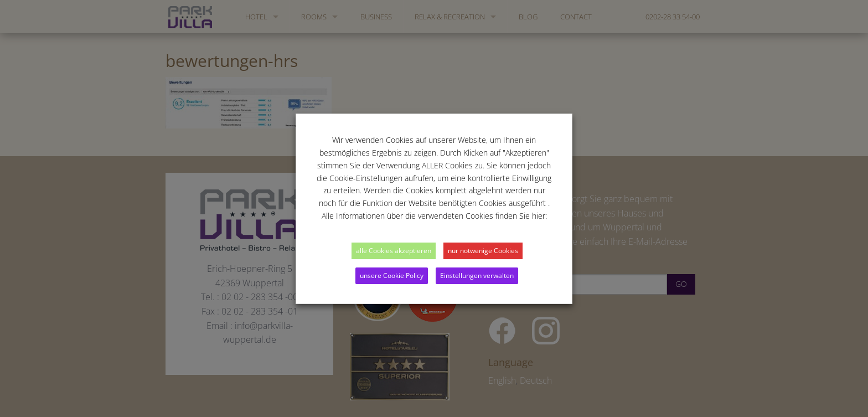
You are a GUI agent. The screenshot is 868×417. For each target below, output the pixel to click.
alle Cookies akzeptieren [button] (394, 251)
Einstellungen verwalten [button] (477, 276)
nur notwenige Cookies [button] (483, 251)
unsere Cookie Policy (392, 276)
